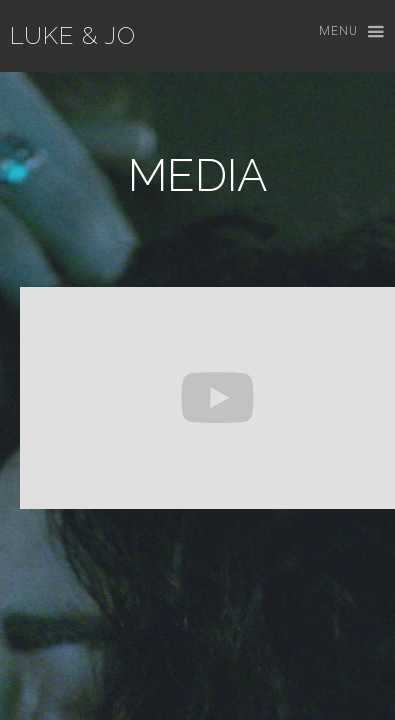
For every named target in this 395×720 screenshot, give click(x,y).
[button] (342, 32)
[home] (68, 36)
